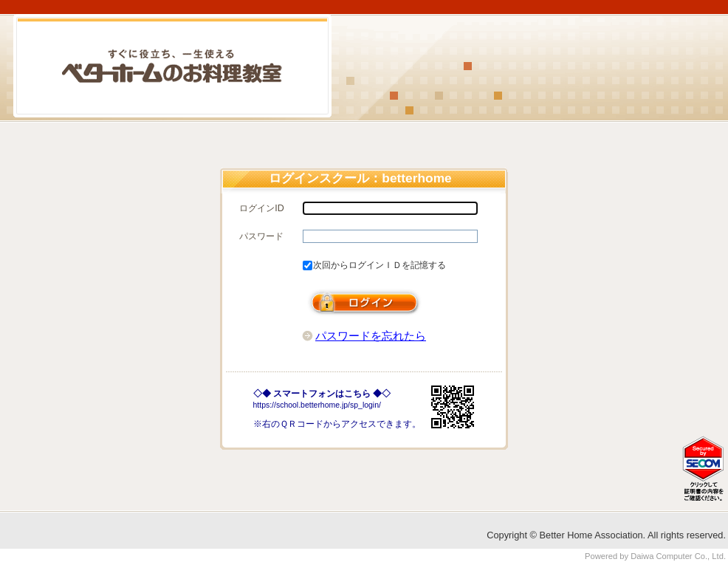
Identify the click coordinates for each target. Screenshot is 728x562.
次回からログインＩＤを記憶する (380, 265)
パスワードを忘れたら (371, 336)
